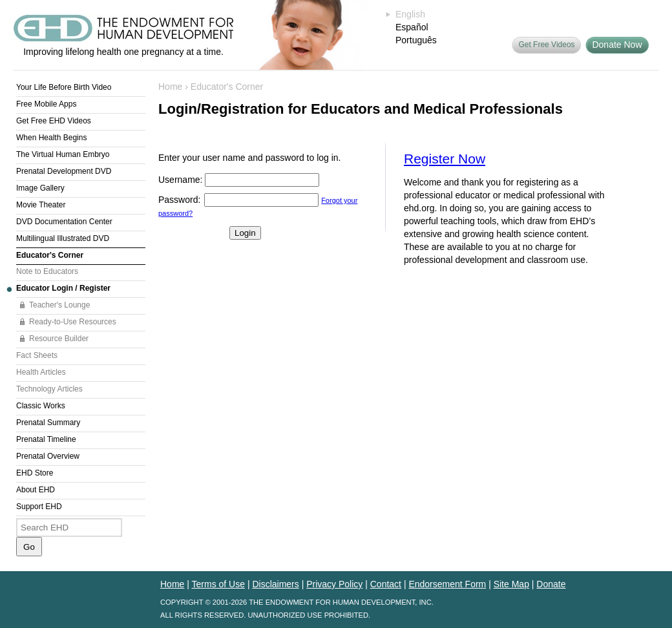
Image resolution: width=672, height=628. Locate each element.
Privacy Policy (334, 584)
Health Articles (41, 372)
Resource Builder (59, 339)
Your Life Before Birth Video (64, 87)
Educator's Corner (50, 255)
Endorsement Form (447, 584)
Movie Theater (41, 205)
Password (178, 200)
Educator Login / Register (63, 288)
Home (170, 87)
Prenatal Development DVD (64, 171)
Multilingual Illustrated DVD (63, 238)
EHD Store (35, 473)
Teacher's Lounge (59, 305)
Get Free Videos (546, 45)
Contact (386, 584)
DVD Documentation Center (64, 222)
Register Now (445, 159)
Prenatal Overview (48, 456)
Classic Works (41, 406)
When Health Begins (51, 138)
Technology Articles (49, 389)
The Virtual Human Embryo (63, 154)
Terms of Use (218, 584)
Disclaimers (275, 584)
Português (416, 40)
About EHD (36, 490)
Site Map (511, 584)
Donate (551, 584)
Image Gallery (40, 188)
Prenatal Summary (48, 423)
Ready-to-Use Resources (73, 322)
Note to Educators (47, 271)
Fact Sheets (37, 355)
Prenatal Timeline (46, 439)
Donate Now (617, 45)
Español (412, 27)
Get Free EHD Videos (54, 121)
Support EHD (39, 507)
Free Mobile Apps (46, 104)
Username (179, 180)
